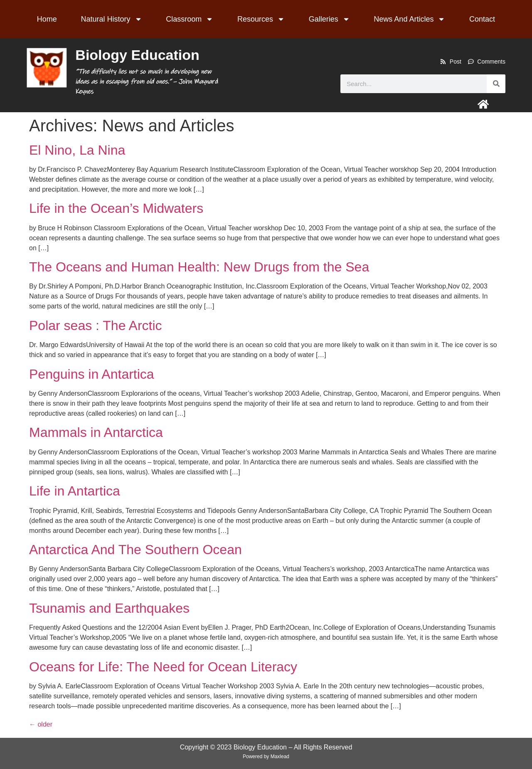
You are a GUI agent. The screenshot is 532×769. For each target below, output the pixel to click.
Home (47, 19)
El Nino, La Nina (77, 150)
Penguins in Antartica (92, 374)
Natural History (112, 19)
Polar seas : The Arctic (96, 325)
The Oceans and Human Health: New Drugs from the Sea (199, 267)
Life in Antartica (75, 491)
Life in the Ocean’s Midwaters (116, 208)
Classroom (190, 19)
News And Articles (409, 19)
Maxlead (280, 757)
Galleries (329, 19)
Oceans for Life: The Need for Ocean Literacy (163, 667)
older (41, 724)
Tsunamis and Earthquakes (109, 608)
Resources (261, 19)
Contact (482, 19)
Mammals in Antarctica (96, 432)
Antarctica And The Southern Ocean (135, 550)
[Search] (496, 84)
